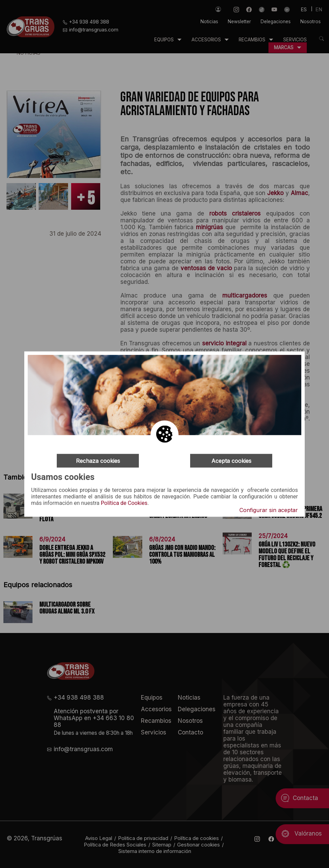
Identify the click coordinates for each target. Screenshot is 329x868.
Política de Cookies (124, 503)
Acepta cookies (231, 460)
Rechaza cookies (98, 460)
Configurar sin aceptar (269, 510)
